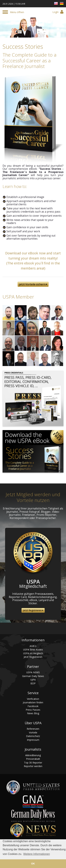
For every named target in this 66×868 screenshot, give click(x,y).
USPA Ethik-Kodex (33, 650)
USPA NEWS (33, 672)
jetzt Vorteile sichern (33, 284)
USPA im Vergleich (33, 653)
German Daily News (33, 676)
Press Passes (33, 710)
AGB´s (33, 646)
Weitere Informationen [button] (36, 854)
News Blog (33, 713)
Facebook (33, 706)
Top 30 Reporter (33, 763)
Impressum (33, 740)
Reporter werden (33, 766)
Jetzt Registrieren (33, 610)
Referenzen (33, 729)
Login (58, 12)
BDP (33, 683)
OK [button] (33, 864)
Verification (33, 699)
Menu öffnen (17, 12)
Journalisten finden (33, 702)
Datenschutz (33, 736)
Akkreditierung (33, 755)
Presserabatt (33, 759)
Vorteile (33, 732)
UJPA (33, 680)
